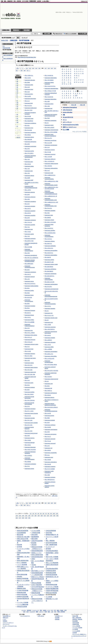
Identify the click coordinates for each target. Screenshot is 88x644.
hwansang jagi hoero (30, 358)
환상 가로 (27, 159)
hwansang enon (29, 128)
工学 (55, 610)
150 (26, 516)
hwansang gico (29, 171)
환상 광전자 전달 (29, 241)
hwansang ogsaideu (50, 211)
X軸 (64, 115)
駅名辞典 (34, 543)
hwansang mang (49, 125)
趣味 (37, 612)
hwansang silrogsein (50, 342)
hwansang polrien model (51, 264)
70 (46, 513)
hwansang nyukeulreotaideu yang (51, 199)
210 (45, 516)
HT (17, 116)
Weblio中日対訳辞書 (23, 597)
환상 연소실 (48, 441)
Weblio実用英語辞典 (37, 557)
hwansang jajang (29, 363)
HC (17, 83)
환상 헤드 (27, 288)
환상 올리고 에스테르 (50, 222)
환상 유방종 (48, 460)
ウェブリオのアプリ (25, 616)
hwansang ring (49, 313)
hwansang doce (29, 89)
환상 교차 (27, 279)
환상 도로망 (28, 96)
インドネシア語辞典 (77, 628)
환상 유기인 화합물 (50, 469)
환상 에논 (27, 125)
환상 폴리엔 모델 (49, 262)
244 (36, 68)
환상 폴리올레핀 (49, 271)
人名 (52, 612)
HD (17, 85)
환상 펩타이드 (48, 244)
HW (17, 122)
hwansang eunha (29, 151)
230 (51, 516)
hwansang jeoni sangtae (31, 423)
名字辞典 (19, 547)
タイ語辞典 (75, 629)
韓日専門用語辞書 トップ (8, 38)
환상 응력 (27, 144)
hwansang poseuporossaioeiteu (50, 303)
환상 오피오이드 (49, 228)
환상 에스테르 (28, 130)
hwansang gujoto (29, 234)
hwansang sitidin (49, 347)
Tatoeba (34, 565)
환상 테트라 (48, 395)
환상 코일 (47, 106)
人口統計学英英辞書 (23, 590)
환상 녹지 (47, 171)
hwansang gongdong (30, 202)
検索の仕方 (6, 618)
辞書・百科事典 (61, 612)
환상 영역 (47, 432)
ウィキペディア (50, 547)
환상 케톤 (47, 101)
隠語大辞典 (34, 539)
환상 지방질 (28, 440)
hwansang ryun (49, 322)
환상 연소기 (48, 436)
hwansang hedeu (29, 291)
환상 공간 (27, 204)
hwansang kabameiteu (51, 78)
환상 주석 (27, 466)
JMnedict (20, 577)
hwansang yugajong (50, 467)
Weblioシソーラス (36, 553)
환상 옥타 (47, 213)
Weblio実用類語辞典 (37, 551)
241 (27, 68)
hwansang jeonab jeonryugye (29, 397)
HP (17, 109)
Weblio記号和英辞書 (23, 579)
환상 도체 (27, 87)
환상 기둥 (27, 173)
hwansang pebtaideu (50, 246)
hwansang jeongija (30, 418)
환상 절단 (27, 390)
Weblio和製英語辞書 (37, 573)
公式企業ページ (59, 616)
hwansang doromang (30, 99)
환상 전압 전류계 (29, 394)
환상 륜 (47, 320)
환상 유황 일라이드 (50, 480)
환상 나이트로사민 (49, 161)
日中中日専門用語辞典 (38, 587)
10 (31, 513)
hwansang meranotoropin (51, 130)
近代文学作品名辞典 (51, 543)
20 (33, 513)
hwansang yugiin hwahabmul (49, 472)
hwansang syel (49, 384)
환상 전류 (27, 436)
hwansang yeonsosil (50, 443)
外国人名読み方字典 (23, 539)
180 (35, 516)
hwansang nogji (49, 173)
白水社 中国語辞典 (36, 585)
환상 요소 (47, 455)
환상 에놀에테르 (29, 121)
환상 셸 (47, 381)
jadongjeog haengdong (70, 107)
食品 (49, 612)
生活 (27, 612)
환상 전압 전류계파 (30, 400)
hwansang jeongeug (30, 409)
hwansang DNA (29, 85)
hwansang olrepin (49, 220)
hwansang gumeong (30, 239)
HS (17, 114)
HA (17, 79)
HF (17, 89)
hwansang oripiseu (50, 241)
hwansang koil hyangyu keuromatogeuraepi (51, 115)
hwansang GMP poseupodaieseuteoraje (31, 187)
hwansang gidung (29, 176)
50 (41, 513)
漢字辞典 (48, 549)
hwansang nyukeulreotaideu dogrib (51, 184)
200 (42, 516)
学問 (65, 610)
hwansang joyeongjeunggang (30, 459)
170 (32, 516)
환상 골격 (27, 195)
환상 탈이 (47, 386)
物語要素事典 (35, 537)
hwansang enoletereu (30, 123)
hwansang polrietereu (50, 269)
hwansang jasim (29, 383)
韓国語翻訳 (27, 30)
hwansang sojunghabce (51, 352)
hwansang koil (48, 108)
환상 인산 (27, 347)
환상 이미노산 (28, 337)
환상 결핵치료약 (29, 264)
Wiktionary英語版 (36, 583)
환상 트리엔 (48, 413)
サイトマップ (6, 624)
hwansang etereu (29, 137)
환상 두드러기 (28, 106)
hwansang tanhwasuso (51, 393)
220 (48, 516)
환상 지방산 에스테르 (30, 450)
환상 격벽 (27, 253)
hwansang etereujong (30, 142)
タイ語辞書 (49, 597)
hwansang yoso (49, 457)
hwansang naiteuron (50, 159)
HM (17, 103)
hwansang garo (29, 162)
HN (17, 105)
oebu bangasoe (68, 110)
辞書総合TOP (84, 1)
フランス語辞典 (76, 626)
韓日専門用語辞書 (24, 40)
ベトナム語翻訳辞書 (23, 605)
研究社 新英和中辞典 (23, 561)
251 (17, 70)
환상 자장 (27, 360)
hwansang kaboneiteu (50, 99)
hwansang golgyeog (30, 197)
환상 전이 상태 (29, 420)
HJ (17, 97)
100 (54, 513)
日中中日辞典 (25, 1)
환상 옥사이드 (48, 208)
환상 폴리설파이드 (49, 276)
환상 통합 (47, 418)
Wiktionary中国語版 (51, 593)
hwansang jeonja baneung (29, 428)
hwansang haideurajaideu (32, 286)
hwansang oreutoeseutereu (49, 236)
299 (21, 70)
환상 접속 (27, 385)
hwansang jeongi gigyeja (31, 413)
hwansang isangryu (30, 354)
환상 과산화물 (28, 247)
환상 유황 (47, 475)
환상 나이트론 (48, 157)
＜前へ (18, 68)
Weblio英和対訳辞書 (52, 585)
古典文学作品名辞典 (37, 541)
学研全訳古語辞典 (22, 607)
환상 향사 (27, 308)
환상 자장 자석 (29, 365)
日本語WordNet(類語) (52, 551)
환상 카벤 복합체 (49, 80)
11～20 (74, 105)
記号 (76, 95)
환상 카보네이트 (49, 97)
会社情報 (57, 618)
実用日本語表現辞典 (23, 531)
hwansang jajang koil (30, 372)
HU (17, 118)
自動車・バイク (47, 610)
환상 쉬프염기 (48, 377)
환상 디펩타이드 (29, 75)
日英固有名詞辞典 (51, 571)
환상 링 (47, 311)
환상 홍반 (27, 304)
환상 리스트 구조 (49, 315)
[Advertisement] (68, 16)
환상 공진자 (28, 213)
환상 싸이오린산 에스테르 (51, 371)
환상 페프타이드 (49, 253)
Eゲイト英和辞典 (22, 563)
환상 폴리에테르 (49, 267)
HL (17, 101)
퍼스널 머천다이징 (68, 117)
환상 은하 (27, 149)
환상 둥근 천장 (29, 110)
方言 (55, 612)
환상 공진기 (28, 208)
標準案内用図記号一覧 (52, 535)
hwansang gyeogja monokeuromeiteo (30, 261)
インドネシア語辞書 (23, 602)
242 (30, 68)
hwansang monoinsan (50, 140)
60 (43, 513)
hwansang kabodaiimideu (51, 88)
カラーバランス (67, 122)
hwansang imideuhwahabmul (30, 325)
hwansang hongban (30, 306)
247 (46, 68)
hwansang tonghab (50, 420)
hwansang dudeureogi (31, 108)
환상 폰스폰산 (48, 287)
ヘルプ (5, 619)
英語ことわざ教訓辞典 (52, 563)
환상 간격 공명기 (29, 153)
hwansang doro (29, 94)
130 (20, 516)
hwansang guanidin (30, 225)
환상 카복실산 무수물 (50, 91)
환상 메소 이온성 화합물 (51, 132)
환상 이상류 (28, 351)
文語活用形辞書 (21, 533)
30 (36, 513)
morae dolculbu (68, 112)
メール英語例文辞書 (37, 575)
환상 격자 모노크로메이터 (31, 258)
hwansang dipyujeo (30, 80)
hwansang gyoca (29, 281)
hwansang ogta (49, 215)
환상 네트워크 (48, 166)
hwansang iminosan (30, 340)
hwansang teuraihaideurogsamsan (51, 410)
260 (17, 518)
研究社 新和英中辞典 (37, 555)
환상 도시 (27, 101)
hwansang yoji (48, 448)
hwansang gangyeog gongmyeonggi (30, 156)
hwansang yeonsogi (50, 439)
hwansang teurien (49, 416)
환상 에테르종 (28, 139)
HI (17, 95)
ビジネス (24, 610)
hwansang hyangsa (30, 310)
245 (39, 68)
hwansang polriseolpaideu (49, 279)
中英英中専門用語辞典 (52, 591)
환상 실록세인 (48, 340)
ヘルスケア (32, 612)
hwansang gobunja (30, 192)
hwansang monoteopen (51, 145)
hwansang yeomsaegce (51, 430)
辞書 (2, 1)
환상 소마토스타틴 (49, 358)
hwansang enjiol (29, 119)
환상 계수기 (28, 274)
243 (33, 68)
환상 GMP (27, 178)
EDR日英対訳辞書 (22, 574)
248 (49, 68)
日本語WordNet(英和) (52, 569)
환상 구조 (27, 227)
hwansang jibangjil (30, 443)
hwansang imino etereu (31, 335)
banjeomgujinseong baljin (71, 125)
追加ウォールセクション (70, 127)
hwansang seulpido (50, 338)
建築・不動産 (60, 610)
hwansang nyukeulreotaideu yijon (51, 205)
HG (17, 91)
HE (17, 87)
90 (51, 513)
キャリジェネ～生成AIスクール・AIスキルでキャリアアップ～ (79, 636)
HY (17, 126)
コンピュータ (36, 610)
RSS (51, 641)
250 (55, 68)
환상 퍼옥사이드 (49, 248)
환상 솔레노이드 (49, 354)
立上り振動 (66, 130)
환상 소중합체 (48, 349)
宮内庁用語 (49, 533)
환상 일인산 (28, 313)
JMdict (33, 559)
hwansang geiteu (29, 166)
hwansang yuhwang (50, 477)
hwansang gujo (29, 229)
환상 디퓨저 (28, 78)
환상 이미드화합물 (30, 322)
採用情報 (57, 619)
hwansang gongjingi (30, 211)
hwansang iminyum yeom (31, 344)
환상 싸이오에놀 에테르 (51, 365)
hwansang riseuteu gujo (51, 318)
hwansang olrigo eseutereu (49, 225)
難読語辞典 (20, 535)
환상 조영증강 (28, 456)
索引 (18, 38)
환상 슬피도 (48, 335)
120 (17, 516)
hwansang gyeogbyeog (31, 255)
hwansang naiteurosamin (51, 164)
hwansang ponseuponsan (51, 289)
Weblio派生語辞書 (51, 573)
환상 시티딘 (48, 345)
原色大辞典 (34, 535)
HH (17, 93)
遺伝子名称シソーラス (38, 571)
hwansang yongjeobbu (51, 453)
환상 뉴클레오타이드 (50, 175)
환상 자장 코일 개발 (30, 374)
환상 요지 (47, 446)
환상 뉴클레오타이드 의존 (51, 202)
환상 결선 (27, 270)
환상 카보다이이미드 (50, 86)
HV (17, 120)
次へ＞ (28, 70)
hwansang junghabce (30, 464)
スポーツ (41, 612)
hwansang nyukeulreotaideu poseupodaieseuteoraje (51, 192)
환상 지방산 (28, 445)
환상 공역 (27, 218)
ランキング (25, 38)
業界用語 (29, 610)
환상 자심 (27, 380)
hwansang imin (29, 330)
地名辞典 (19, 545)
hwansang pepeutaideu (51, 255)
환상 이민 (27, 328)
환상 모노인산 (48, 138)
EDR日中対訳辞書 (22, 595)
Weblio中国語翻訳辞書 (52, 589)
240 (54, 516)
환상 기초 (27, 169)
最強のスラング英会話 (38, 577)
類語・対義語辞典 (8, 1)
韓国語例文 (16, 30)
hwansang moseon (50, 150)
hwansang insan (29, 349)
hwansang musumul (50, 154)
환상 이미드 (28, 317)
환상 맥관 (47, 118)
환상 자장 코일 (29, 370)
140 (23, 516)
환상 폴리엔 (48, 257)
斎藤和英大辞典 (21, 588)
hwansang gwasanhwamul (29, 250)
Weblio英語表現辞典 (52, 575)
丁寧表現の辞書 (36, 533)
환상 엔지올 (28, 116)
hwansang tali (48, 388)
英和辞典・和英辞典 (77, 619)
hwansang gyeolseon (30, 272)
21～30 (82, 105)
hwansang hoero (29, 295)
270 (20, 518)
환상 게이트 (28, 164)
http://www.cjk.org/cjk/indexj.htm (27, 57)
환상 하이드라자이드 (30, 284)
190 (39, 516)
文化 (24, 612)
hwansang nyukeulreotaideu (49, 178)
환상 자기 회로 (29, 356)
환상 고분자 (28, 190)
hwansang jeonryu (30, 438)
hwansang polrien (49, 260)
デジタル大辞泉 (36, 531)
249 (52, 68)
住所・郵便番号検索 (51, 545)
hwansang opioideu (50, 230)
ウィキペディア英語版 (52, 587)
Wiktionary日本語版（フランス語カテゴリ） (37, 601)
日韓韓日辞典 (33, 1)
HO (17, 107)
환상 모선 (47, 147)
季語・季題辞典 (50, 541)
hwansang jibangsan (30, 447)
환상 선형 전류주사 (50, 329)
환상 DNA (27, 82)
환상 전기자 (28, 416)
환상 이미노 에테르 (30, 333)
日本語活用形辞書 (51, 531)
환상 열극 (47, 423)
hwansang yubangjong (51, 462)
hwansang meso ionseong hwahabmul (50, 135)
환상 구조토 (28, 232)
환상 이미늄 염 (29, 342)
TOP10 (65, 105)
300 (25, 70)
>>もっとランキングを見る (79, 132)
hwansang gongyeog (30, 220)
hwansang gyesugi (30, 277)
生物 (46, 612)
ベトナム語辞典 (76, 631)
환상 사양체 (48, 325)
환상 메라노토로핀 (49, 127)
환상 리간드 (48, 306)
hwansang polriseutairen (51, 284)
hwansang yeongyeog (50, 434)
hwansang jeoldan (30, 392)
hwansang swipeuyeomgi (51, 379)
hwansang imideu (29, 320)
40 (38, 513)
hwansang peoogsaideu (51, 250)
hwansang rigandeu (50, 308)
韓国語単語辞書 (36, 593)
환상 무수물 (48, 152)
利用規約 (5, 621)
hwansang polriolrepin (50, 274)
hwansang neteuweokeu (51, 168)
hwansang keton (49, 104)
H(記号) (18, 137)
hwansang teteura (49, 397)
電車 (41, 610)
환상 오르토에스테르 (50, 233)
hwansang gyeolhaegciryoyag (30, 267)
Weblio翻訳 (75, 621)
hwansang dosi (29, 103)
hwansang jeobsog (30, 387)
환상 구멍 (27, 236)
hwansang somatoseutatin (49, 362)
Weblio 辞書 (5, 40)
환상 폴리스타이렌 (49, 282)
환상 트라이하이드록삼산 (51, 407)
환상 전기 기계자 (29, 411)
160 (29, 516)
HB (17, 81)
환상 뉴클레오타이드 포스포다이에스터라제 (51, 188)
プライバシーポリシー (8, 623)
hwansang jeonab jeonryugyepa (29, 403)
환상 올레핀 (48, 218)
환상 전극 (27, 406)
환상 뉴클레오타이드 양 (51, 196)
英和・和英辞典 (17, 1)
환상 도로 (27, 92)
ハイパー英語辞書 (22, 565)
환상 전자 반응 (29, 425)
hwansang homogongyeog (29, 301)
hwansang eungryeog (30, 146)
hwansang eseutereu (30, 132)
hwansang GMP (29, 180)
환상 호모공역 (28, 297)
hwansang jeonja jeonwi (31, 433)
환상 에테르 (28, 135)
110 (57, 513)
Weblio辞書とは (7, 616)
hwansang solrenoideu (51, 356)
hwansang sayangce (50, 327)
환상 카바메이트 (49, 75)
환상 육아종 (48, 464)
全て (4, 46)
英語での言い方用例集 (52, 557)
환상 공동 (27, 199)
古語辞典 (39, 1)
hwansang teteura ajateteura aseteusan (50, 404)
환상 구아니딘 (28, 222)
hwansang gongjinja (30, 215)
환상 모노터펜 (48, 143)
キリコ (65, 120)
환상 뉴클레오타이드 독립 (51, 181)
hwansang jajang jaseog (31, 367)
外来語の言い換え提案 (23, 537)
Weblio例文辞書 (21, 593)
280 (23, 518)
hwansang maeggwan (50, 120)
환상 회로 (27, 293)
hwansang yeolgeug (50, 425)
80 (48, 513)
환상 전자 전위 (29, 431)
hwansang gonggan (30, 206)
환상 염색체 (48, 427)
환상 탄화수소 (48, 391)
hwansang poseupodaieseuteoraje (51, 296)
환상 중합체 (28, 462)
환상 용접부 (48, 450)
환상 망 (47, 123)
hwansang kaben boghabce (49, 83)
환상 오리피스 (48, 239)
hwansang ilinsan (29, 315)
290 (26, 518)
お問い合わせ (41, 616)
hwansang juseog (29, 469)
